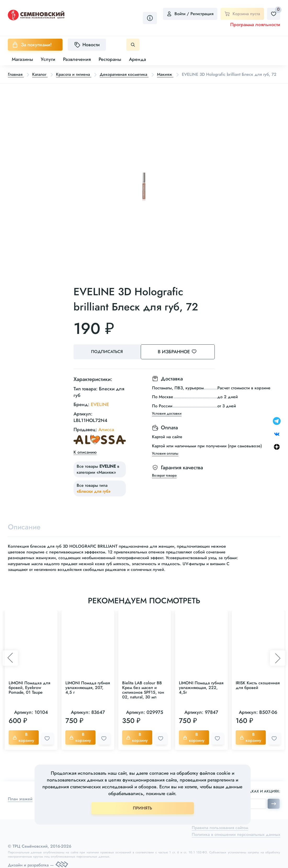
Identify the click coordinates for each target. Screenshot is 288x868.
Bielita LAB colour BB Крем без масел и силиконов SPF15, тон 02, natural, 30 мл (143, 690)
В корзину (24, 737)
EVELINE (100, 404)
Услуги (48, 59)
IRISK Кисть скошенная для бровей (258, 685)
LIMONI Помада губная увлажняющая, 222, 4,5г (201, 688)
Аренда (137, 59)
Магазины (22, 59)
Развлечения (77, 59)
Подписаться (108, 352)
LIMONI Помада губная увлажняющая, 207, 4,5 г (88, 688)
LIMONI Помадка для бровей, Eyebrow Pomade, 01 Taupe (29, 688)
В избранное (183, 352)
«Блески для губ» (94, 491)
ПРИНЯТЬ (142, 808)
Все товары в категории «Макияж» (98, 469)
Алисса (106, 429)
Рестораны (110, 59)
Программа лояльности (255, 25)
